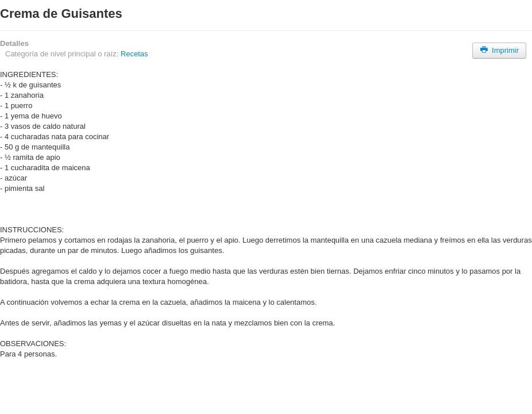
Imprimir (499, 50)
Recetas (134, 54)
